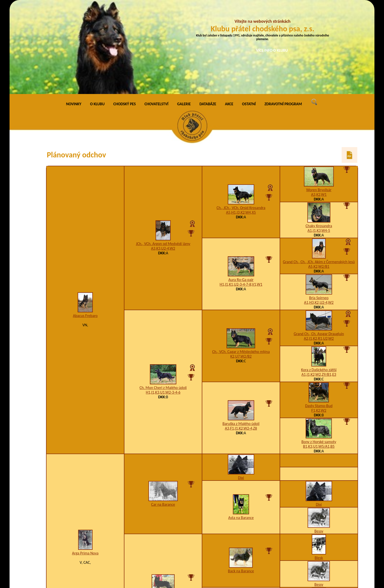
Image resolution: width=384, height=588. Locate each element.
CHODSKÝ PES (125, 15)
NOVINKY (74, 15)
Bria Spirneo (319, 208)
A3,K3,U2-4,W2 (163, 159)
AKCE (229, 15)
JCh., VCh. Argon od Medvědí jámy (163, 154)
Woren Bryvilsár (319, 100)
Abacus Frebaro (85, 226)
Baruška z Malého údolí (241, 334)
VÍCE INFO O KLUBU (272, 50)
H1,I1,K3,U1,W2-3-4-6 (163, 303)
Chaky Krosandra (319, 136)
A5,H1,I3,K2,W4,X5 (241, 123)
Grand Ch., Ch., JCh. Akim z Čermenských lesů (319, 172)
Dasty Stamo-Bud (319, 316)
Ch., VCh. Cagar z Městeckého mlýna (241, 262)
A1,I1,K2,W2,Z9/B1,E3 (319, 285)
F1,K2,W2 (319, 321)
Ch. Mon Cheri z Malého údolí (163, 298)
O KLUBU (97, 15)
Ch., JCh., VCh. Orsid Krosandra (241, 118)
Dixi (241, 388)
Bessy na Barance (241, 535)
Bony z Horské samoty (319, 352)
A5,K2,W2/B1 (319, 177)
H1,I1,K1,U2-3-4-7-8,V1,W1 (241, 195)
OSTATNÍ (249, 15)
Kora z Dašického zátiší (319, 280)
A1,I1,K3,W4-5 (319, 141)
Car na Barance (163, 415)
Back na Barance (241, 482)
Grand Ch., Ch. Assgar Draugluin (319, 244)
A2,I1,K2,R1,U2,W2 (319, 249)
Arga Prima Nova (85, 464)
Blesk (319, 468)
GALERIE (184, 15)
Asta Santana (163, 508)
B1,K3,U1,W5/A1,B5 (319, 357)
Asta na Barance (241, 428)
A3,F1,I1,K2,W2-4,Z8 (241, 339)
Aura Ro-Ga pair (241, 190)
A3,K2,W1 (319, 105)
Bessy (319, 441)
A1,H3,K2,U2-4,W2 (319, 213)
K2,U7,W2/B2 (241, 267)
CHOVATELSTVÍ (156, 15)
